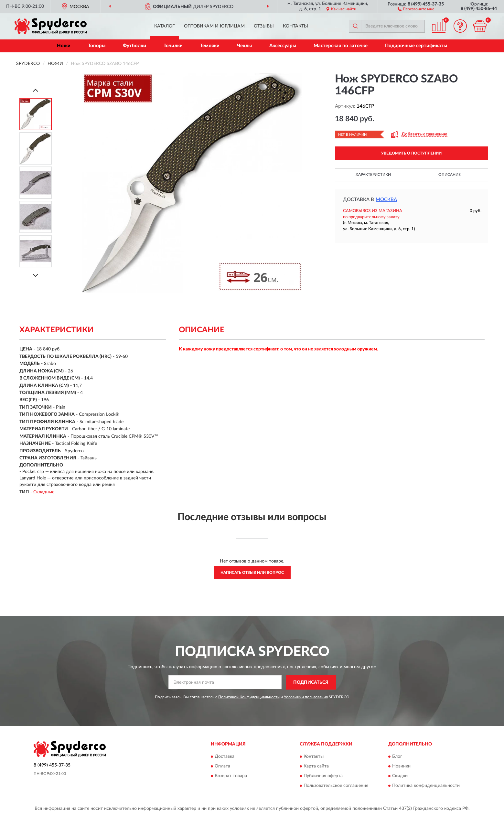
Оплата (222, 767)
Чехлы (244, 46)
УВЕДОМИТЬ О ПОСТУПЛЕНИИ (411, 153)
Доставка (225, 757)
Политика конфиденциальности (426, 786)
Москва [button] (386, 200)
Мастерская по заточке (341, 46)
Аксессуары (283, 46)
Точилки (173, 46)
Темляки (210, 46)
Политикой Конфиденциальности (249, 697)
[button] (416, 9)
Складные (44, 492)
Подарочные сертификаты (416, 46)
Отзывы (264, 26)
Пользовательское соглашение (336, 786)
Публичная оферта (323, 776)
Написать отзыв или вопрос (252, 573)
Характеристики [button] (373, 175)
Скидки (400, 776)
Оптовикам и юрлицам (214, 26)
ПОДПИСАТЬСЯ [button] (311, 682)
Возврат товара (231, 776)
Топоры (97, 46)
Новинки (401, 767)
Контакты (295, 26)
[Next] (36, 275)
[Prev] (36, 90)
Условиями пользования (306, 697)
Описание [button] (450, 175)
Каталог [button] (165, 26)
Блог (397, 757)
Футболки (134, 46)
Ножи (64, 46)
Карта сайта (316, 767)
